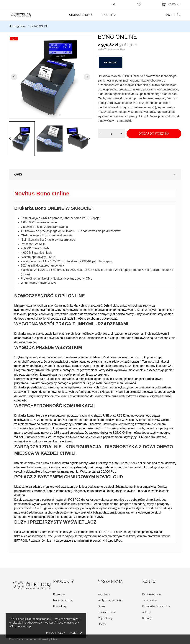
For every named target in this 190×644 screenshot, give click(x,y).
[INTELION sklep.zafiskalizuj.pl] (21, 15)
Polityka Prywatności (110, 600)
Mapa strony (105, 618)
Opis (95, 175)
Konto (149, 581)
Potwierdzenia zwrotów (156, 606)
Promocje (59, 594)
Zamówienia (150, 600)
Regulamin (104, 594)
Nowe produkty (63, 600)
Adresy (147, 612)
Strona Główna (81, 15)
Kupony (147, 618)
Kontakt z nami (107, 612)
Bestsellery (60, 606)
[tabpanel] (50, 77)
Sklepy (102, 624)
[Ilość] (111, 134)
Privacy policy (56, 633)
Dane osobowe (151, 594)
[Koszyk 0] (171, 4)
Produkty (108, 15)
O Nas (101, 606)
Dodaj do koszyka (154, 134)
